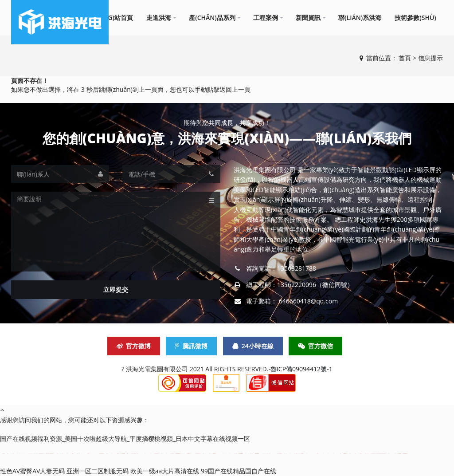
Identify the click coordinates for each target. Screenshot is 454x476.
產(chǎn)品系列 (212, 18)
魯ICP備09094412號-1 (301, 369)
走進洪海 (159, 18)
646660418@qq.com (309, 301)
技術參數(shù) (415, 18)
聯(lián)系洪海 (360, 18)
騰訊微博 (191, 346)
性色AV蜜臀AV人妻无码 (32, 471)
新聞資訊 (308, 18)
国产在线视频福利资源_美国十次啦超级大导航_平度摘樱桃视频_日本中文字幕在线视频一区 (125, 439)
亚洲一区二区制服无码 (98, 471)
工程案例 (266, 18)
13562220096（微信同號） (315, 285)
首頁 (405, 58)
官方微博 (134, 346)
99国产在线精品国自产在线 (239, 471)
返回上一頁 (235, 89)
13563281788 (297, 268)
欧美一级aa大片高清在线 (165, 471)
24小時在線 (253, 346)
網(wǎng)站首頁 (109, 18)
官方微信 (315, 346)
